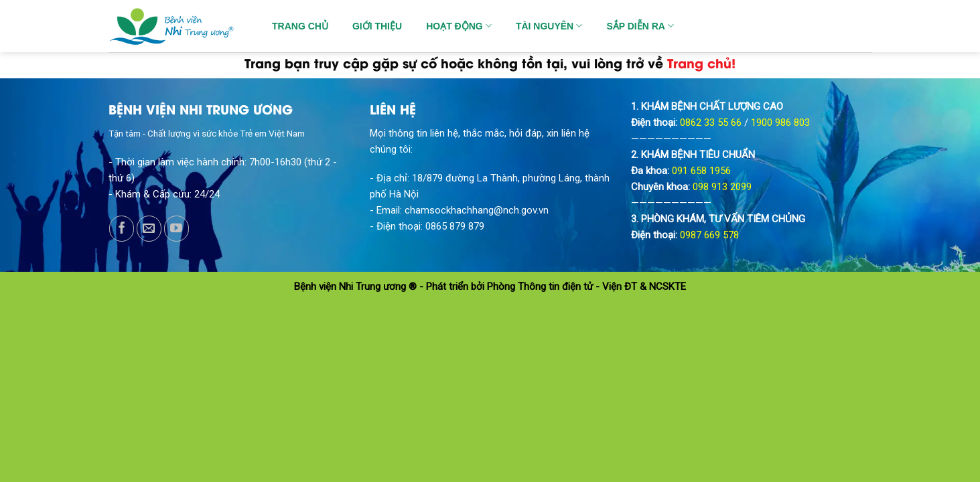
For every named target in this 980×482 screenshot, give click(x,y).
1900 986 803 (780, 123)
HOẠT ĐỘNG (459, 26)
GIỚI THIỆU (377, 26)
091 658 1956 (701, 171)
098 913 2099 (722, 187)
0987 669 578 (709, 235)
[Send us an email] (149, 229)
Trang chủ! (701, 62)
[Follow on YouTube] (177, 229)
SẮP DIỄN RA (640, 26)
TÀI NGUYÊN (549, 26)
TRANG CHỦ (300, 26)
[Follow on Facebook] (122, 229)
